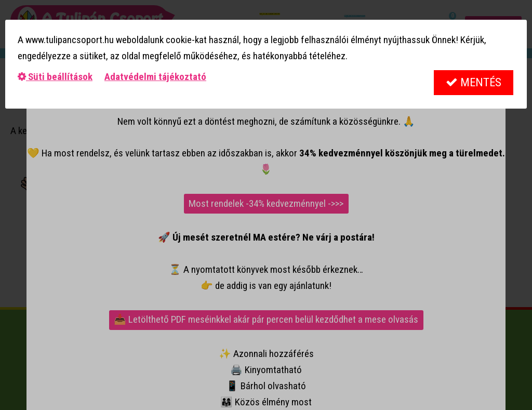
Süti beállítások (55, 77)
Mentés (474, 82)
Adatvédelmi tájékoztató (155, 77)
